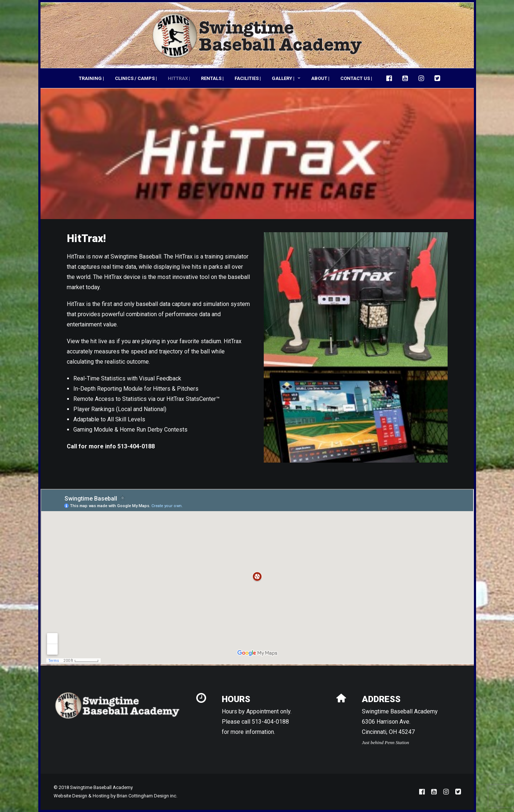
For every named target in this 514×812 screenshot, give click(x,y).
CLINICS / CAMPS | (136, 78)
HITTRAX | (179, 78)
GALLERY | (286, 78)
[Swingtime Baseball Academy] (257, 35)
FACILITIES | (248, 78)
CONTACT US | (356, 78)
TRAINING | (91, 78)
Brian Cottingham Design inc (146, 796)
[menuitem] (91, 78)
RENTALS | (212, 78)
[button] (391, 78)
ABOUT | (320, 78)
